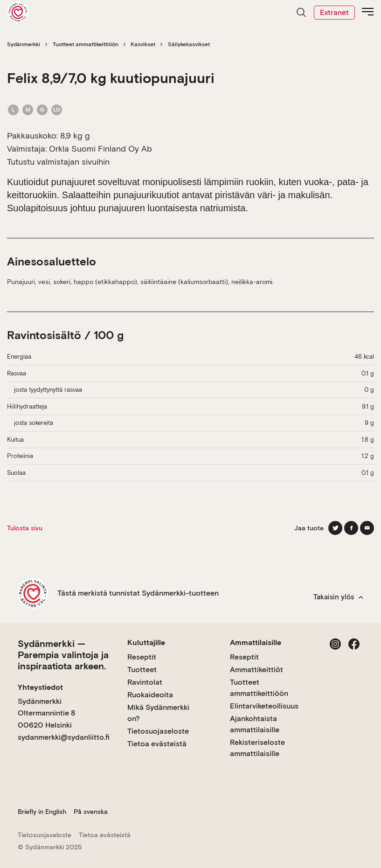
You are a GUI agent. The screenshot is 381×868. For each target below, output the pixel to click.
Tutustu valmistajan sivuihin (58, 162)
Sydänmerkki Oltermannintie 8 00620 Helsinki (46, 713)
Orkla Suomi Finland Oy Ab (100, 149)
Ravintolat (145, 682)
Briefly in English (42, 812)
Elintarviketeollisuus (264, 706)
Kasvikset (143, 44)
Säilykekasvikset (189, 44)
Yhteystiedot (40, 687)
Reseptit (142, 657)
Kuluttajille (146, 642)
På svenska (91, 812)
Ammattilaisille (256, 642)
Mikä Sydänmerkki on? (158, 713)
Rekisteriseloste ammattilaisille (257, 748)
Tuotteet (142, 670)
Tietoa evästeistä (157, 744)
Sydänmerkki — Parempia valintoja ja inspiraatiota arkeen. (63, 655)
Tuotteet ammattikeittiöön (86, 44)
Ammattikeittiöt (256, 670)
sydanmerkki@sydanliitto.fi (64, 737)
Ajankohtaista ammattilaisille (255, 724)
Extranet (334, 12)
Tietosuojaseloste (158, 731)
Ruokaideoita (150, 695)
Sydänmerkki (24, 44)
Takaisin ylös (338, 597)
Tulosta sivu (25, 528)
